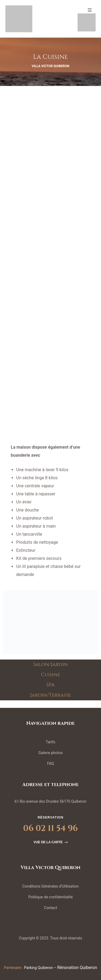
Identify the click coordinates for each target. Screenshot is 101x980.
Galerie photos (50, 753)
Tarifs (50, 742)
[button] (50, 842)
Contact (50, 908)
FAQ (50, 763)
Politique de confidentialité (50, 897)
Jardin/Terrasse (51, 695)
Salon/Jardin (51, 665)
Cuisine (50, 675)
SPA (50, 685)
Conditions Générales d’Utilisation (50, 886)
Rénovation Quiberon (77, 968)
